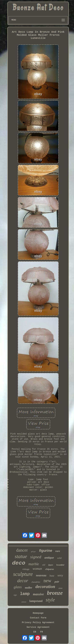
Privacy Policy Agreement (38, 622)
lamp (25, 594)
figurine (46, 551)
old (44, 565)
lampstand (36, 601)
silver (60, 588)
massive (38, 594)
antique (49, 558)
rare (58, 551)
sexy (60, 575)
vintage (26, 569)
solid (59, 558)
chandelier (36, 582)
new (47, 581)
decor (23, 581)
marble (34, 564)
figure (51, 565)
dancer (22, 550)
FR (42, 632)
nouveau (41, 575)
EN (35, 632)
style (50, 600)
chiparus (49, 569)
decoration (45, 586)
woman (37, 569)
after (33, 552)
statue (21, 556)
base (52, 576)
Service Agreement (38, 627)
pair (57, 582)
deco (19, 563)
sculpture (23, 574)
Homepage (38, 613)
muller (28, 588)
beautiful (60, 565)
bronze (55, 593)
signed (36, 557)
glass (18, 587)
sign (15, 595)
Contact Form (38, 618)
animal (24, 602)
